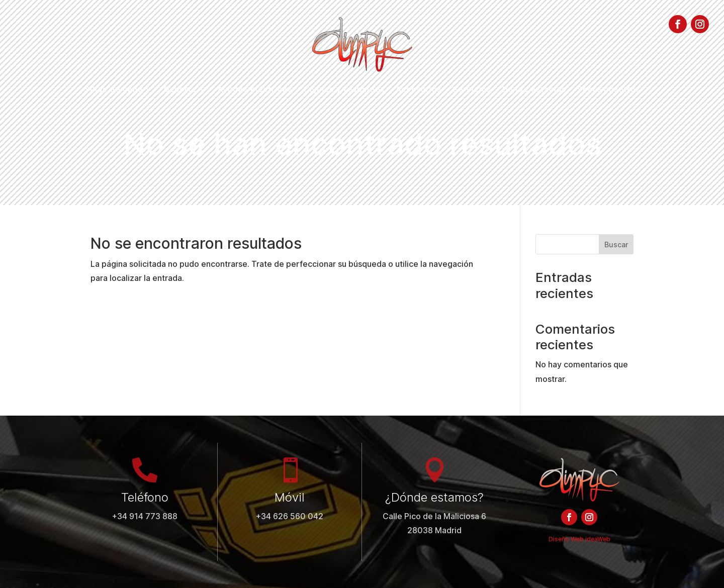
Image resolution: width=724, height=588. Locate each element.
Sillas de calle (114, 90)
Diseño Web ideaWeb (579, 539)
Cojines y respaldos (344, 90)
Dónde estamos (534, 90)
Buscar (616, 244)
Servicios (472, 90)
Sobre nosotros (609, 90)
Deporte (180, 90)
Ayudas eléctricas (255, 90)
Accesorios (419, 90)
